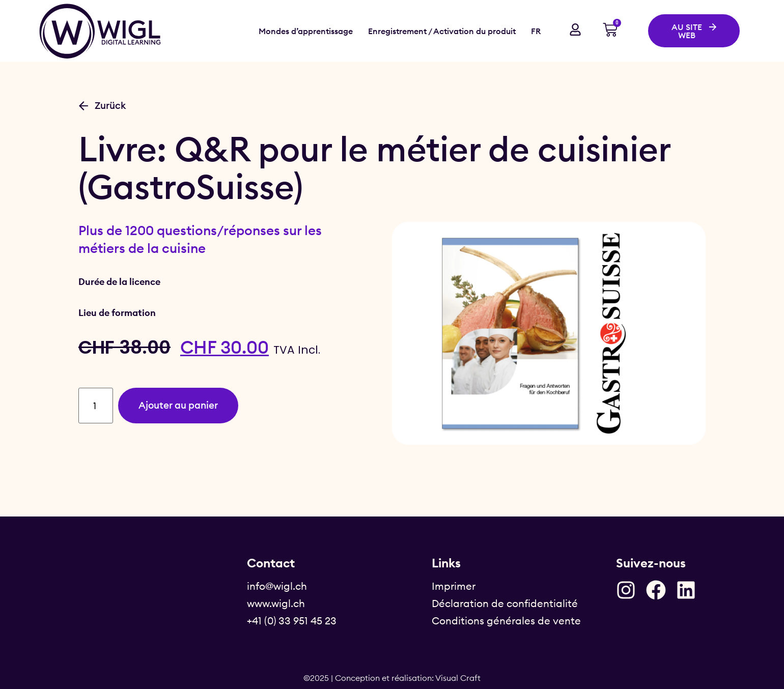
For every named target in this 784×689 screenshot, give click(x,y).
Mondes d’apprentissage (306, 31)
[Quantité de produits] (97, 406)
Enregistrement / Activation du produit (442, 31)
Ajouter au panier (184, 405)
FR (536, 31)
